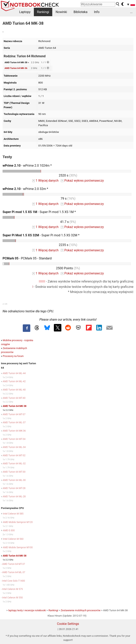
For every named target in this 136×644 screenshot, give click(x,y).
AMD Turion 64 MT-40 (14, 398)
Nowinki (61, 12)
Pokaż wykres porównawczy (82, 181)
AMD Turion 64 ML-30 (14, 480)
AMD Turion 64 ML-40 (14, 390)
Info (97, 12)
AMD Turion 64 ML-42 (14, 381)
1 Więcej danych (45, 181)
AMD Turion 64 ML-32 (14, 464)
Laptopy (25, 12)
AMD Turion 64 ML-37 (14, 422)
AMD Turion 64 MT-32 (14, 455)
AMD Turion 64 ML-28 (14, 497)
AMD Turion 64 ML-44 (14, 373)
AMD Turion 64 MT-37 (14, 414)
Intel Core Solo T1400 (14, 581)
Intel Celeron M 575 (12, 589)
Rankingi (43, 12)
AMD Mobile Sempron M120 (18, 522)
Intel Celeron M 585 (13, 514)
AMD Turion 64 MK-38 (15, 406)
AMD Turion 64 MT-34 (14, 439)
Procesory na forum (13, 356)
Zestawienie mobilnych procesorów (81, 610)
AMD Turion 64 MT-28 (14, 488)
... (131, 12)
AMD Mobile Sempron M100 (18, 547)
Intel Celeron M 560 (13, 539)
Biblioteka (80, 12)
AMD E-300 (9, 530)
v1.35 (5, 304)
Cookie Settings (68, 624)
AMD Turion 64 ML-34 (14, 447)
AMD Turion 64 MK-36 (16, 68)
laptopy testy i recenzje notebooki (27, 610)
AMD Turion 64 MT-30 (14, 472)
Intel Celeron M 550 (12, 598)
